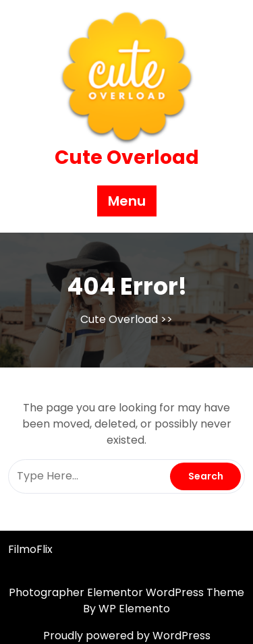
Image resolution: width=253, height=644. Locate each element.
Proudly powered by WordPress (127, 636)
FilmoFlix (30, 549)
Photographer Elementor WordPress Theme (126, 592)
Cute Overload (127, 157)
